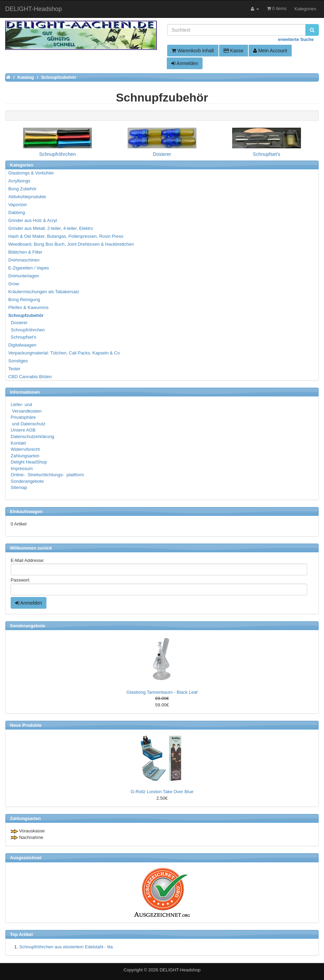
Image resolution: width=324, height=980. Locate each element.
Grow (14, 284)
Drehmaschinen (24, 260)
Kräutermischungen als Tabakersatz (44, 292)
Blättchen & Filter (25, 252)
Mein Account (270, 51)
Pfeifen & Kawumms (28, 307)
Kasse (234, 51)
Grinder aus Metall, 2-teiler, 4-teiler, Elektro (51, 228)
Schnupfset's (23, 337)
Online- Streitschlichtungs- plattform (47, 475)
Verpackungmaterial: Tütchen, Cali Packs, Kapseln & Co (64, 353)
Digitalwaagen (22, 345)
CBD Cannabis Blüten (30, 377)
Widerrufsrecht (25, 449)
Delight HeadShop (29, 462)
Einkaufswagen (26, 512)
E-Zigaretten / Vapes (29, 268)
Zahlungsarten (25, 456)
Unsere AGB (23, 430)
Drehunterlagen (24, 276)
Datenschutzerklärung (32, 436)
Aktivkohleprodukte (27, 197)
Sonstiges (18, 361)
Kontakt (18, 443)
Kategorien (305, 9)
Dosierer (18, 323)
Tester (14, 369)
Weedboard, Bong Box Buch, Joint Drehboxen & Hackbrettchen (71, 244)
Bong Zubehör (22, 189)
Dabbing (17, 212)
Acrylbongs (19, 181)
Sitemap (19, 487)
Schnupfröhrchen (27, 330)
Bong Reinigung (24, 300)
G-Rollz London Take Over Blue (162, 792)
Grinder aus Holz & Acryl (33, 220)
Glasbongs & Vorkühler (31, 173)
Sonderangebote (27, 481)
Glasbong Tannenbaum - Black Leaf (162, 692)
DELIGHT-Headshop (180, 970)
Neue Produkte (26, 725)
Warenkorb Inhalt (193, 51)
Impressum (22, 468)
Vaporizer (18, 205)
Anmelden (185, 63)
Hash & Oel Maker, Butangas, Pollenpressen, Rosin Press (66, 236)
